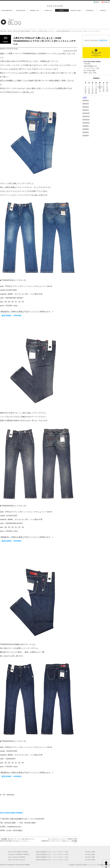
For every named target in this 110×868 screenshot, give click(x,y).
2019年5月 (86, 135)
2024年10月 (86, 120)
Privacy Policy (20, 865)
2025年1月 (86, 110)
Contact (103, 10)
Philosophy (21, 10)
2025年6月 (86, 100)
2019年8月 (86, 129)
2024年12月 (86, 113)
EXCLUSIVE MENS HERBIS (22, 31)
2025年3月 (86, 104)
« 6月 (85, 98)
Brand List (34, 10)
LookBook (89, 10)
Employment (11, 865)
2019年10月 (86, 123)
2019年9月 (86, 126)
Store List (48, 10)
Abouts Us (3, 865)
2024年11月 (86, 116)
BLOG (10, 31)
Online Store (76, 10)
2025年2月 (86, 107)
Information (7, 10)
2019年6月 (86, 132)
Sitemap (27, 865)
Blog (62, 10)
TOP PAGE (3, 31)
